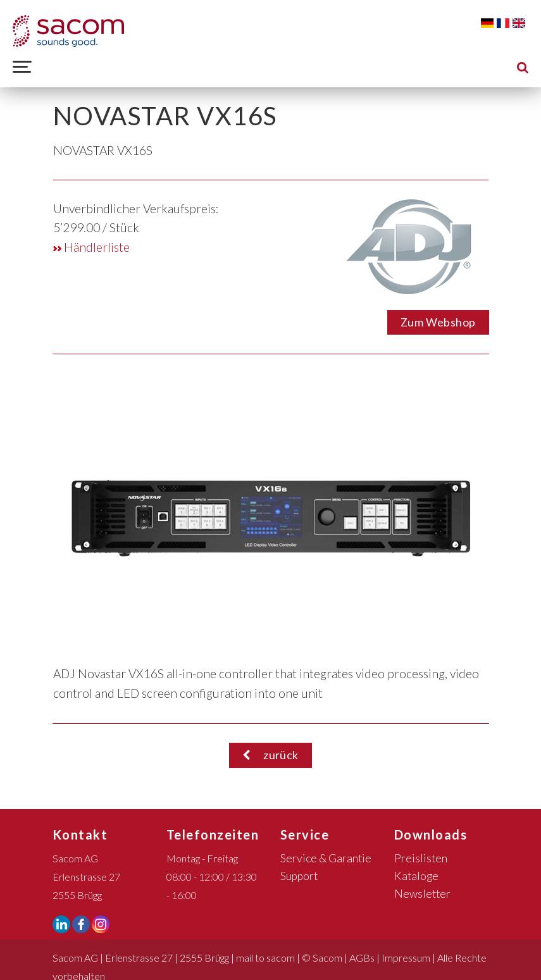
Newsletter (422, 894)
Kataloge (416, 876)
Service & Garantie (326, 858)
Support (299, 876)
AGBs (362, 958)
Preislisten (421, 858)
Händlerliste (91, 247)
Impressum (406, 958)
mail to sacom (265, 958)
